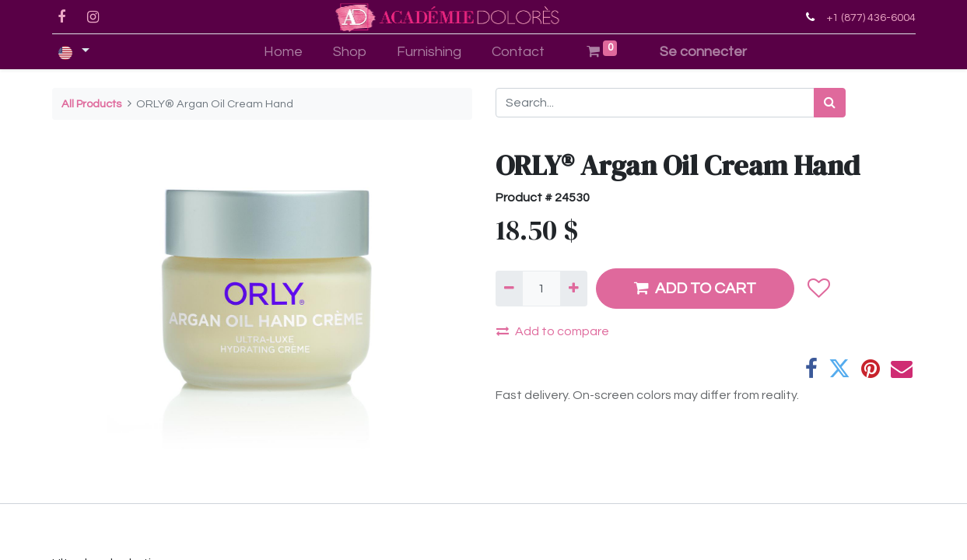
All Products (91, 104)
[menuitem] (284, 52)
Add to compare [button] (553, 331)
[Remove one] (509, 289)
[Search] (830, 103)
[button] (819, 289)
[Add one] (574, 289)
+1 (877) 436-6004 (871, 17)
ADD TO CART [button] (695, 288)
